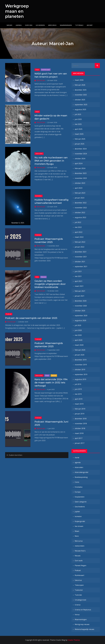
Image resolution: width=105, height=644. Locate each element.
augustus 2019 (80, 379)
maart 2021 (79, 286)
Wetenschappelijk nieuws (84, 629)
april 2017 (79, 438)
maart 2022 (79, 237)
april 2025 (79, 129)
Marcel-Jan (41, 80)
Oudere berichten (15, 455)
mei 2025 (78, 124)
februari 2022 (80, 242)
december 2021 (81, 252)
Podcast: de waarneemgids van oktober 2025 (31, 318)
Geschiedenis (80, 507)
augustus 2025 (80, 109)
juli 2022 (78, 222)
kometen (39, 196)
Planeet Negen (80, 565)
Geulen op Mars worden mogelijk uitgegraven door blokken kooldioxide (50, 284)
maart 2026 (79, 80)
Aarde (77, 457)
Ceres (77, 482)
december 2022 (81, 203)
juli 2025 (78, 114)
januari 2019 (80, 414)
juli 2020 (78, 325)
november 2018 (81, 423)
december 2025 (81, 90)
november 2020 (81, 306)
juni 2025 (78, 119)
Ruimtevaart (46, 70)
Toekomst (79, 590)
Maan (37, 70)
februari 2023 (80, 193)
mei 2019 (78, 394)
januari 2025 (80, 144)
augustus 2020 (80, 320)
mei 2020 (78, 335)
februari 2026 (80, 85)
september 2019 (81, 374)
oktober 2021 (80, 261)
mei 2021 (78, 276)
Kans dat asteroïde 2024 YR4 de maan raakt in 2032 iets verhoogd (51, 383)
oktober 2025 (80, 100)
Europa (78, 492)
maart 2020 (79, 345)
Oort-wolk (79, 560)
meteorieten (80, 546)
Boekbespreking (81, 477)
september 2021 (81, 266)
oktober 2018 (80, 428)
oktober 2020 (80, 311)
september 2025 (81, 104)
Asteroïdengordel (81, 472)
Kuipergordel (80, 521)
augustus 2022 (80, 217)
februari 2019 (80, 409)
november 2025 (81, 95)
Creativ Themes (74, 640)
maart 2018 (79, 433)
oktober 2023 (80, 183)
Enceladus (79, 487)
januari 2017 (80, 443)
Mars (37, 277)
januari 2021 (80, 296)
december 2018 (81, 418)
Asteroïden (39, 154)
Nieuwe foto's (80, 551)
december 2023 (81, 173)
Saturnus (78, 580)
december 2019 (81, 360)
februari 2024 (80, 168)
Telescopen (79, 585)
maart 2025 (79, 134)
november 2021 (81, 257)
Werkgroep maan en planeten (18, 11)
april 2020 (79, 340)
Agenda (19, 25)
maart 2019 (79, 404)
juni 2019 (78, 389)
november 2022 (81, 208)
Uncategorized (80, 600)
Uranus (78, 605)
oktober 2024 (80, 158)
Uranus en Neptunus (83, 610)
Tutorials (79, 25)
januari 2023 (80, 198)
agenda (78, 462)
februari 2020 (80, 350)
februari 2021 (80, 291)
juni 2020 (78, 330)
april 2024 (79, 163)
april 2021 (79, 281)
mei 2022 (78, 227)
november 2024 (81, 154)
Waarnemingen (66, 25)
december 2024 (81, 149)
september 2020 (81, 315)
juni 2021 (78, 271)
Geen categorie (81, 502)
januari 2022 (80, 247)
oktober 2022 (80, 212)
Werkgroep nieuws (82, 624)
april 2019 (79, 399)
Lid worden (40, 25)
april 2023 (79, 188)
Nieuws (9, 25)
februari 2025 (80, 139)
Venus (77, 614)
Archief (90, 25)
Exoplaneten (80, 497)
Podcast (38, 235)
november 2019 (81, 365)
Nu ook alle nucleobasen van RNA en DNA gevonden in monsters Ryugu (51, 161)
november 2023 (81, 178)
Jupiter (77, 511)
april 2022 (79, 232)
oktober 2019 (80, 369)
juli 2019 (78, 384)
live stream (79, 526)
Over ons (29, 25)
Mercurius (52, 25)
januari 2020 (80, 355)
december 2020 (81, 301)
